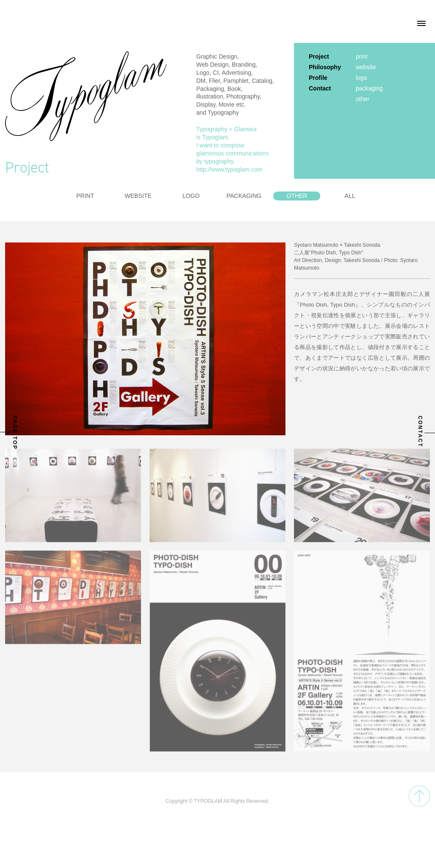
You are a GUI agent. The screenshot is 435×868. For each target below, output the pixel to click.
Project (319, 56)
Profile (318, 78)
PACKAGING (244, 196)
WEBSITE (138, 196)
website (366, 67)
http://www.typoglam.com (229, 169)
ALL (350, 196)
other (362, 99)
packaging (369, 88)
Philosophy (325, 67)
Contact (320, 88)
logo (361, 78)
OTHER (297, 196)
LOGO (191, 196)
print (361, 56)
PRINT (85, 196)
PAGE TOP (15, 433)
